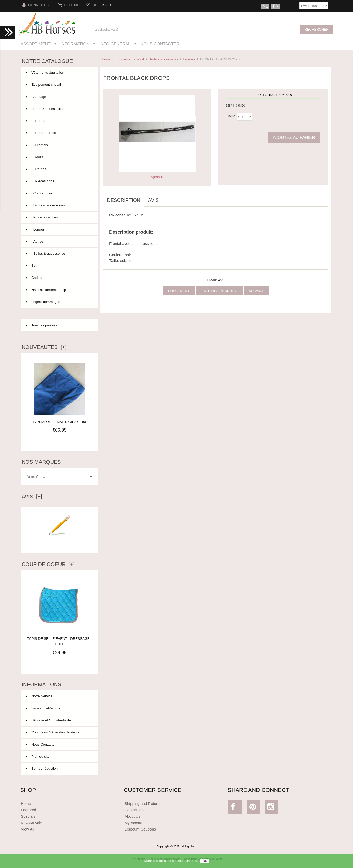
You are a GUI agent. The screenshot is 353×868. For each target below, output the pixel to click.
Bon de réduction (42, 769)
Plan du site (38, 756)
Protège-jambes (59, 217)
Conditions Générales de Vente (53, 732)
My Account (134, 823)
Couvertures (59, 193)
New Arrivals (31, 823)
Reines (59, 169)
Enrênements (59, 133)
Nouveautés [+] (44, 347)
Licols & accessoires (59, 205)
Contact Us (134, 810)
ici (195, 863)
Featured (28, 810)
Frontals (189, 59)
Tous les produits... (43, 325)
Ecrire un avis (59, 542)
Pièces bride (59, 181)
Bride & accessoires (164, 59)
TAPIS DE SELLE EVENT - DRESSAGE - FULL (59, 639)
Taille (231, 116)
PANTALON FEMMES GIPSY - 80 (59, 422)
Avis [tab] (153, 200)
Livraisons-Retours (43, 708)
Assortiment (36, 44)
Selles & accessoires (59, 254)
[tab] (166, 197)
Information (75, 44)
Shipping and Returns (143, 803)
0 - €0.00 (68, 5)
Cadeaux (59, 278)
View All (27, 829)
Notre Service (39, 696)
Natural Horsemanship (59, 290)
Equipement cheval (130, 59)
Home (106, 59)
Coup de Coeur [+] (48, 564)
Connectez (36, 5)
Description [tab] (124, 200)
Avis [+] (32, 497)
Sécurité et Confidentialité (48, 720)
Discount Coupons (140, 829)
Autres (59, 242)
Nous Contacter (160, 44)
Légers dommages (59, 302)
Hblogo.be (188, 846)
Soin (59, 266)
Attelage (59, 97)
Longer (59, 230)
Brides (59, 121)
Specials (28, 816)
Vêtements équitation (59, 73)
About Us (133, 816)
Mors (59, 157)
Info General (115, 44)
